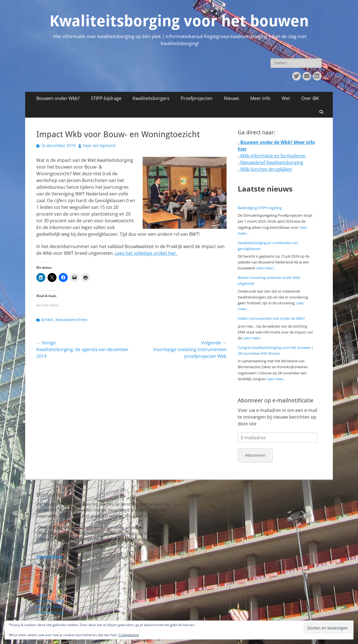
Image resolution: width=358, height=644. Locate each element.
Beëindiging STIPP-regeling (260, 208)
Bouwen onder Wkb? (58, 98)
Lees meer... (266, 268)
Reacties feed (49, 607)
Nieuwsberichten (71, 320)
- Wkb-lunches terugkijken (265, 169)
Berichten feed (50, 601)
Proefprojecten (197, 98)
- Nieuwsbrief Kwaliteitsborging (270, 162)
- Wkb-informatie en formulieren (272, 156)
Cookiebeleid (129, 635)
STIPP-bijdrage (106, 98)
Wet (286, 98)
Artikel (47, 320)
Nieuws (231, 98)
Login (41, 595)
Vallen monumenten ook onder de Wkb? (271, 318)
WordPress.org (50, 613)
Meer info (260, 98)
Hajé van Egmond (99, 145)
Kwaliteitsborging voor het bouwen (179, 21)
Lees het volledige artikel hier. (146, 253)
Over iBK (310, 98)
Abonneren (255, 455)
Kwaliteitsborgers (151, 98)
